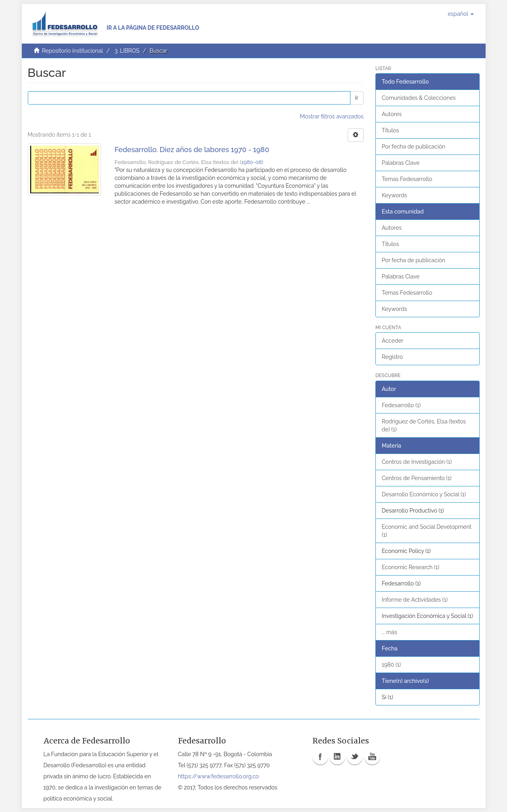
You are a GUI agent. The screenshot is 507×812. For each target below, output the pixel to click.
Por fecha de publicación (413, 147)
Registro (392, 357)
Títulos (390, 130)
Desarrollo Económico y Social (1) (424, 494)
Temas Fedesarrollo (407, 179)
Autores (392, 114)
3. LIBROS (127, 51)
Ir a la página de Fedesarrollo (153, 28)
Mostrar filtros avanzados (332, 116)
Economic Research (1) (410, 567)
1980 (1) (391, 665)
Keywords (394, 195)
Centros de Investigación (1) (417, 462)
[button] (460, 14)
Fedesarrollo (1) (401, 405)
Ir (357, 98)
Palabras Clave (401, 163)
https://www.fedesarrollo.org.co (218, 776)
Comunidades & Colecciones (419, 98)
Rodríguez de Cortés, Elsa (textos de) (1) (424, 425)
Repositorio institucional (73, 51)
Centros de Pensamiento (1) (417, 478)
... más (389, 632)
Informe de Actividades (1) (415, 600)
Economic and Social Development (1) (427, 531)
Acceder (393, 341)
